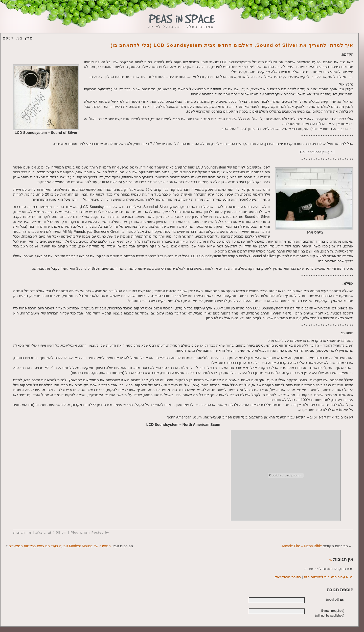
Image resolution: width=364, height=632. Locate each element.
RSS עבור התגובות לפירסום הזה (329, 577)
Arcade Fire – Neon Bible (302, 546)
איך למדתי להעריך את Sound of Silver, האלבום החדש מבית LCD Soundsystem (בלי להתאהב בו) (232, 45)
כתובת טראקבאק (288, 577)
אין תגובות (22, 532)
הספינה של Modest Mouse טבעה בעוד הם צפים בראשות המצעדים (60, 546)
